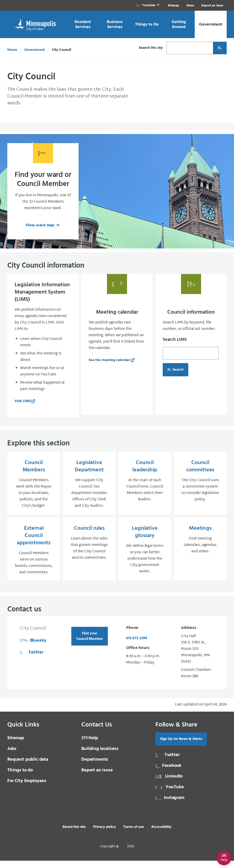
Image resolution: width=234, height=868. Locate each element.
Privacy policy (105, 834)
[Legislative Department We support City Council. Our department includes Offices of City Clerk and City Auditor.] (89, 487)
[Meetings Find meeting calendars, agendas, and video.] (200, 555)
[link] (148, 5)
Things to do (20, 778)
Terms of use (134, 834)
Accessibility (161, 834)
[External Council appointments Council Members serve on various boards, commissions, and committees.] (34, 555)
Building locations (100, 756)
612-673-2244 (137, 646)
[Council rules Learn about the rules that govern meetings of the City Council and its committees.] (89, 555)
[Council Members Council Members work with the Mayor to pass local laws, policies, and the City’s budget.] (34, 487)
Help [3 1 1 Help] (90, 745)
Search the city (151, 48)
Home (12, 50)
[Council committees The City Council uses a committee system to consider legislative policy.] (200, 487)
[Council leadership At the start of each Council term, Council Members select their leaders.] (145, 487)
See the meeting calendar (109, 360)
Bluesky (33, 648)
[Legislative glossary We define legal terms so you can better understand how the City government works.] (145, 555)
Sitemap (173, 6)
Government (35, 50)
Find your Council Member (90, 643)
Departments (95, 767)
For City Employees (27, 788)
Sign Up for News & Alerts (181, 746)
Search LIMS (175, 340)
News (190, 6)
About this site (74, 834)
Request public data (28, 767)
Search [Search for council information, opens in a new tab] (175, 370)
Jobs (12, 756)
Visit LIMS (23, 401)
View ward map (40, 225)
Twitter (32, 660)
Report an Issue (212, 6)
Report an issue (97, 778)
